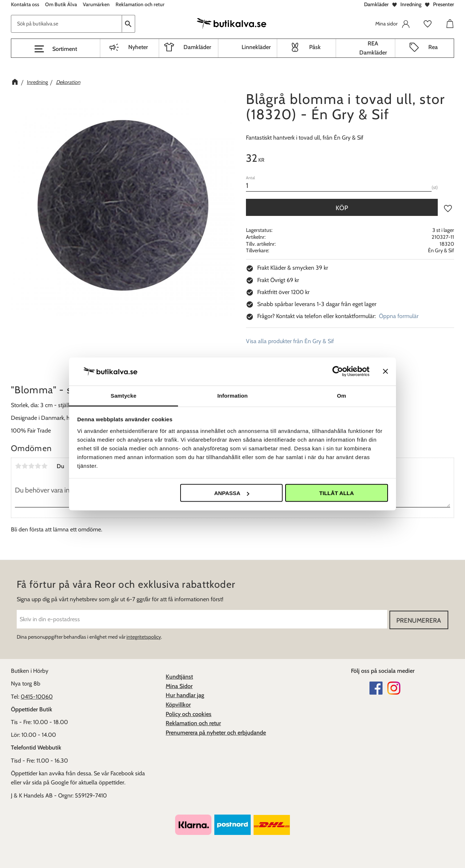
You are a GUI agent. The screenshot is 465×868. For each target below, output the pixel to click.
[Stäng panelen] (385, 371)
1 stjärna (18, 466)
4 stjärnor (38, 466)
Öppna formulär (399, 316)
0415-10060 (37, 696)
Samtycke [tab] (124, 395)
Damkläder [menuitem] (197, 47)
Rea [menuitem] (433, 47)
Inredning (411, 4)
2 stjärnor (25, 466)
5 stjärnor (44, 466)
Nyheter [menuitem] (138, 47)
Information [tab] (232, 395)
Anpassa (231, 493)
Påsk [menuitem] (315, 47)
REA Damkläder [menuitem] (373, 48)
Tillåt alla (337, 493)
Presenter (444, 4)
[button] (56, 49)
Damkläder (376, 4)
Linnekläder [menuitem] (256, 47)
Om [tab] (341, 395)
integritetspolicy (144, 636)
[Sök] (129, 24)
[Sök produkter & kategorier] (66, 24)
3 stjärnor (31, 466)
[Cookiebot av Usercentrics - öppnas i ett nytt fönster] (338, 371)
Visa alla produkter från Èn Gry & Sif (290, 341)
